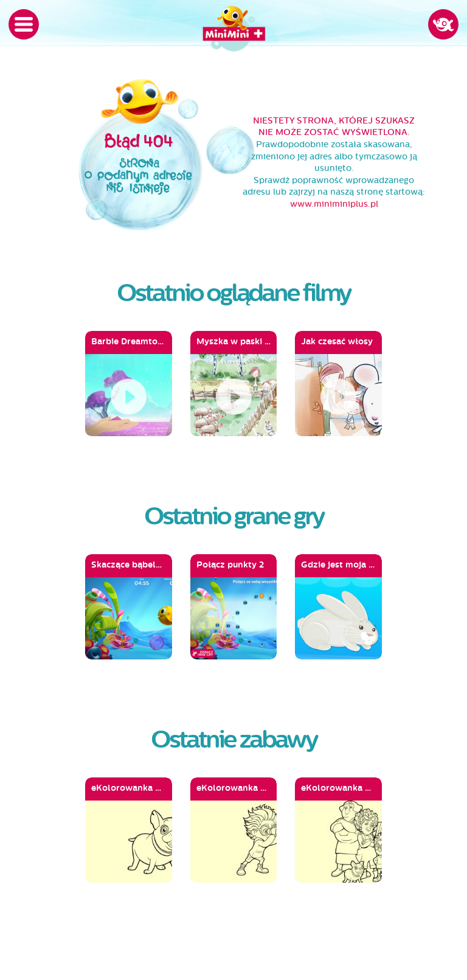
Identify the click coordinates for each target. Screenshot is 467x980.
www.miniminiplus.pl (334, 204)
